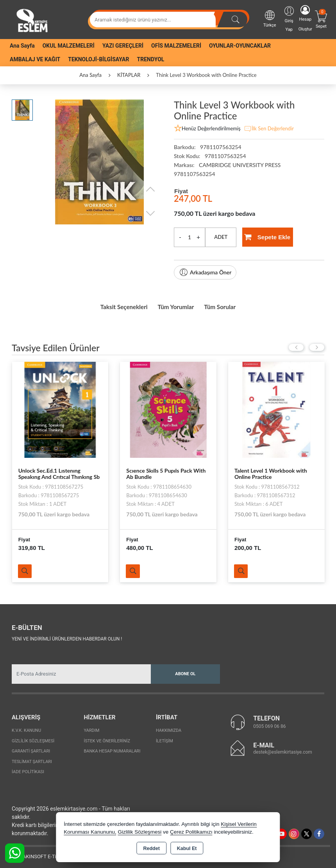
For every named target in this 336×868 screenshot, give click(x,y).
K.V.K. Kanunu (26, 728)
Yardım (91, 728)
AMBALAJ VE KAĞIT (35, 59)
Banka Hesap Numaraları (112, 749)
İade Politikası (28, 770)
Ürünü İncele (27, 569)
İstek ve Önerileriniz (107, 739)
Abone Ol (185, 671)
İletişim (164, 739)
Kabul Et (187, 848)
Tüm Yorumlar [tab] (177, 305)
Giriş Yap (289, 19)
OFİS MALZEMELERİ (176, 46)
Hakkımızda (169, 728)
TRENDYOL (151, 59)
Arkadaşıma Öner (205, 272)
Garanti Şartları (31, 749)
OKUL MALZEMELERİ (69, 46)
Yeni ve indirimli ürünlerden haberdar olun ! (67, 637)
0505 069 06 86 (269, 724)
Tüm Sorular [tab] (233, 305)
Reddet (151, 848)
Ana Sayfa (22, 46)
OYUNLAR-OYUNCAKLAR (240, 46)
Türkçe (270, 19)
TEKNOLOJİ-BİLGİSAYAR (98, 59)
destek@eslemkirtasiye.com (283, 750)
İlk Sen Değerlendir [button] (269, 129)
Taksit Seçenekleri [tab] (112, 305)
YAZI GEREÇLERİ (123, 46)
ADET (221, 237)
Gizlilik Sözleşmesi (33, 739)
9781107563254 (195, 174)
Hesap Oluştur (305, 18)
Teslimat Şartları (32, 759)
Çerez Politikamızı (191, 832)
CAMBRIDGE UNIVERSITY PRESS (240, 165)
